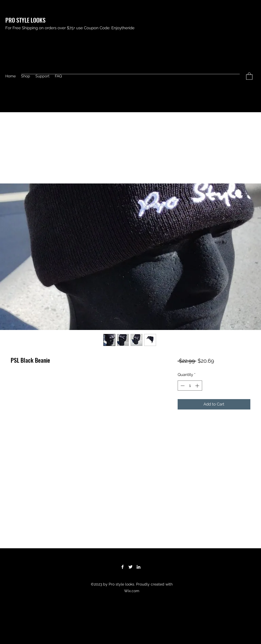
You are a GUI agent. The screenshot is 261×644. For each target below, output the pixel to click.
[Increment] (198, 386)
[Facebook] (123, 567)
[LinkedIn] (138, 567)
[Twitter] (130, 567)
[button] (249, 76)
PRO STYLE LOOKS (25, 20)
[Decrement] (182, 386)
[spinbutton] (190, 386)
